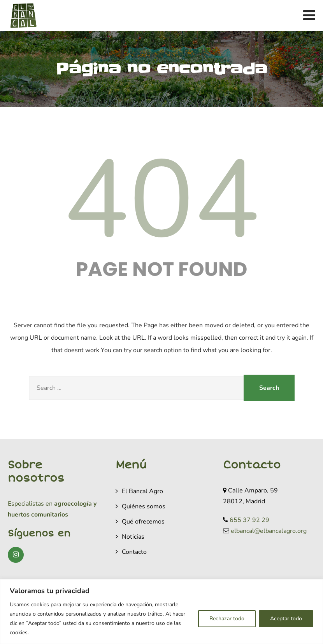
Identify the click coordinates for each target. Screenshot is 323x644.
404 (161, 201)
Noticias (133, 537)
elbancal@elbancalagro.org (269, 531)
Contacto (134, 552)
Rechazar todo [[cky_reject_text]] (227, 619)
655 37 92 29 (249, 520)
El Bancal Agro (142, 491)
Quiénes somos (144, 506)
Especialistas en (30, 504)
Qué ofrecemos (143, 522)
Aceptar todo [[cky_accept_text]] (286, 619)
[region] (161, 612)
